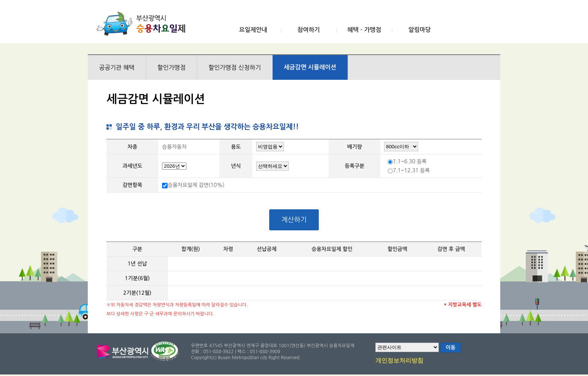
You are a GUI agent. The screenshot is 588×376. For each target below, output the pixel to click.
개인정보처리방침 (399, 361)
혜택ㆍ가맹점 (364, 30)
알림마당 (420, 30)
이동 (450, 348)
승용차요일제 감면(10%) (196, 185)
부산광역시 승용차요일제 (143, 24)
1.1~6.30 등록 (409, 161)
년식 (236, 166)
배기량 (355, 147)
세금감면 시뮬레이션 (310, 67)
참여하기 (309, 30)
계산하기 (294, 220)
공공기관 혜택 (117, 67)
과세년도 (133, 166)
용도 (236, 147)
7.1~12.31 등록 (411, 170)
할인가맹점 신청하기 (235, 67)
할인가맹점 (172, 67)
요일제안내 (253, 30)
